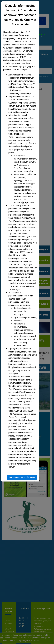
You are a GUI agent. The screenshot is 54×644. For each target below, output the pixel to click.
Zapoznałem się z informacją (22, 477)
